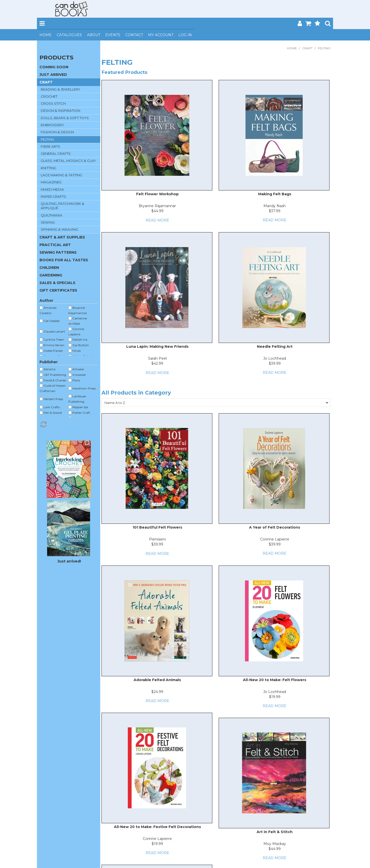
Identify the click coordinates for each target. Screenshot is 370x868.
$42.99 (157, 363)
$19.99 (275, 697)
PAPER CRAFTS (53, 197)
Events (113, 35)
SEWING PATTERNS (58, 252)
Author (46, 300)
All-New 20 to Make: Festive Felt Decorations (157, 827)
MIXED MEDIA (52, 189)
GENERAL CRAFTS (56, 154)
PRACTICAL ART (55, 245)
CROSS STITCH (53, 103)
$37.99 (275, 211)
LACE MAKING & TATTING (61, 175)
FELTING (47, 139)
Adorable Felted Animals (157, 680)
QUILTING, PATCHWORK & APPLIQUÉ (63, 206)
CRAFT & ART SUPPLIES (62, 237)
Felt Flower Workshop (157, 194)
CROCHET (49, 96)
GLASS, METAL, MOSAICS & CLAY (68, 161)
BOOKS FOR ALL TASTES (64, 260)
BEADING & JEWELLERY (60, 89)
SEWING (48, 222)
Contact (134, 35)
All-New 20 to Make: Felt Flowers (275, 680)
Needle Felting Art (275, 346)
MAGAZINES (51, 182)
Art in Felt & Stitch (275, 832)
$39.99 (275, 363)
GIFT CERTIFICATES (58, 290)
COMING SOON (54, 67)
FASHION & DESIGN (57, 132)
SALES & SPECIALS (57, 283)
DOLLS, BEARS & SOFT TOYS (65, 118)
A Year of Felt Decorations (275, 527)
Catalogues (69, 35)
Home (46, 35)
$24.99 (157, 692)
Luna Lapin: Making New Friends (157, 346)
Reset (69, 424)
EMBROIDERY (52, 125)
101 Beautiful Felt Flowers (157, 527)
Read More (157, 220)
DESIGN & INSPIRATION (60, 111)
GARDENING (51, 275)
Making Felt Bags (275, 194)
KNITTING (48, 168)
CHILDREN (49, 268)
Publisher (49, 362)
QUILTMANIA (52, 215)
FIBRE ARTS (50, 146)
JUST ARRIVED (53, 75)
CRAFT (307, 48)
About (94, 35)
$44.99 (157, 211)
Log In (185, 35)
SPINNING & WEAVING (59, 229)
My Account (161, 35)
